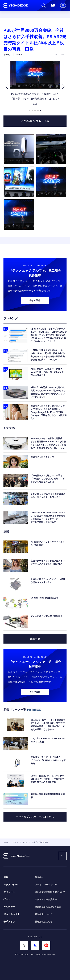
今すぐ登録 (35, 300)
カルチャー (9, 907)
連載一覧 (35, 639)
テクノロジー (11, 885)
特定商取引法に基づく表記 (48, 907)
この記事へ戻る (35, 121)
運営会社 (39, 877)
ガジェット (9, 892)
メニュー (53, 6)
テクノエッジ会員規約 (46, 899)
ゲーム (7, 899)
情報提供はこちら (44, 922)
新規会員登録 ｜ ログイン (63, 6)
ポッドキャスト (12, 914)
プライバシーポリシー (46, 885)
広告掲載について (44, 914)
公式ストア (9, 922)
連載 (6, 877)
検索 (44, 6)
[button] (7, 87)
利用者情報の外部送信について (50, 892)
